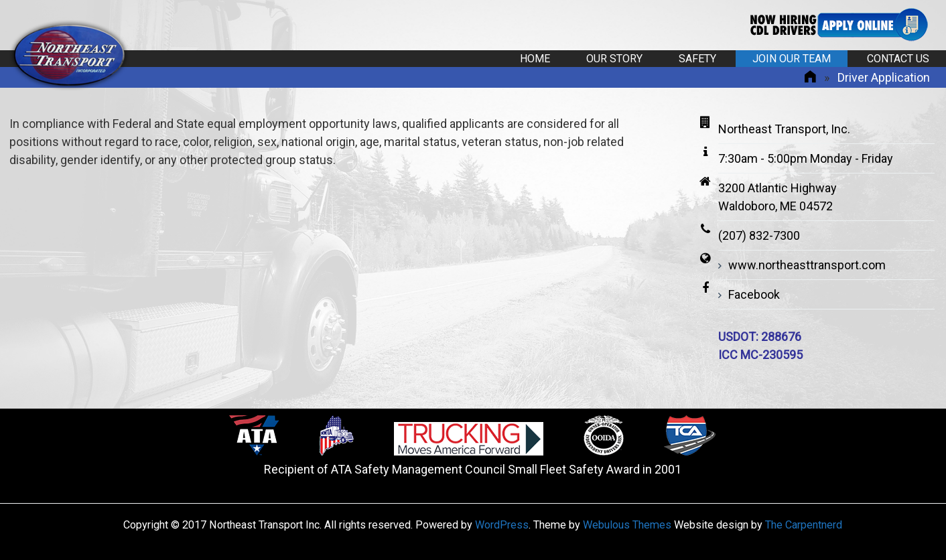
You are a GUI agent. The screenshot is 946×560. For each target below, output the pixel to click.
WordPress (502, 525)
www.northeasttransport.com (807, 265)
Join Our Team (792, 59)
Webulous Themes (627, 525)
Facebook (754, 294)
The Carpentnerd (804, 525)
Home (535, 59)
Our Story (614, 59)
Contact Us (898, 59)
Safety (697, 59)
